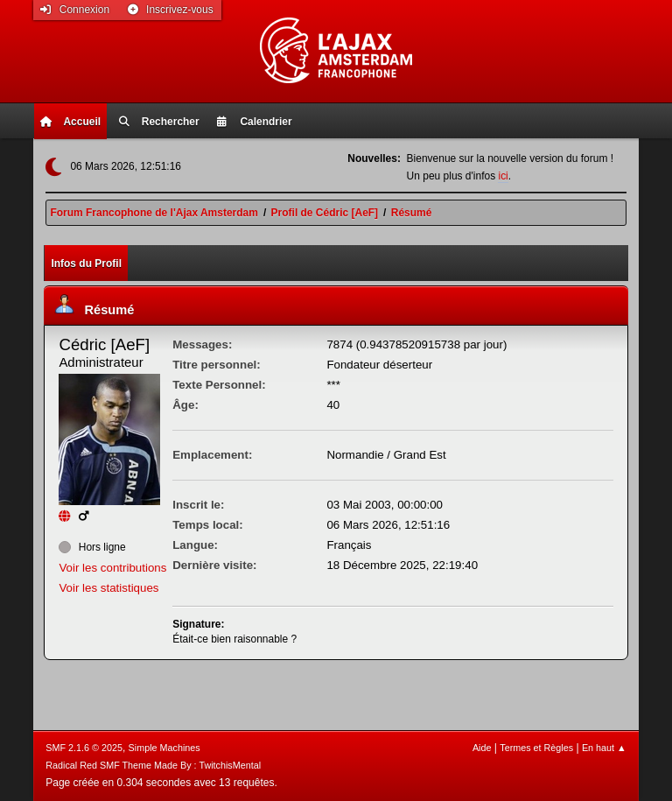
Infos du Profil (86, 263)
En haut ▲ (604, 748)
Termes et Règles (536, 748)
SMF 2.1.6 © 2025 (84, 748)
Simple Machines (164, 748)
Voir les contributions (112, 568)
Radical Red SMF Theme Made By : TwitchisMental (153, 765)
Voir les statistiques (108, 588)
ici (503, 176)
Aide (482, 748)
